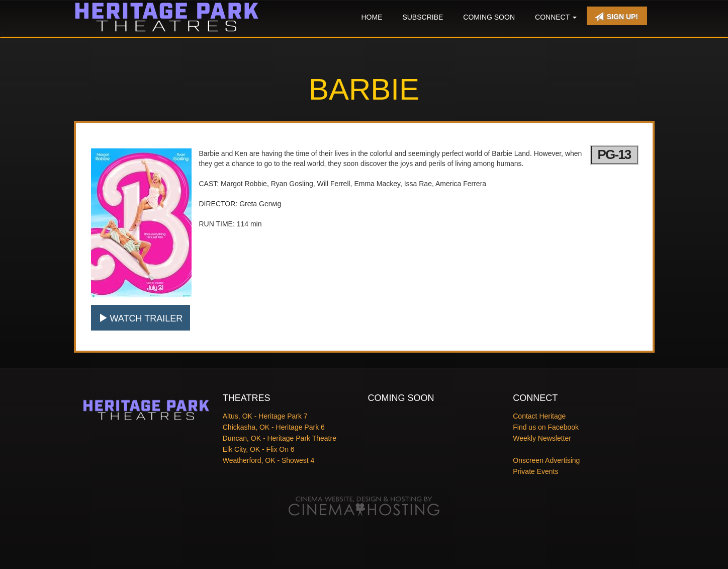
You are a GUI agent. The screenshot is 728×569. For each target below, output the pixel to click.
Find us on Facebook (546, 427)
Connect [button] (556, 17)
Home (372, 17)
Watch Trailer (141, 318)
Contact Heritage (539, 416)
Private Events (535, 471)
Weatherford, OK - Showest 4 (269, 460)
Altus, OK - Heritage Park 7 (265, 416)
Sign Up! (616, 17)
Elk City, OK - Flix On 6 (259, 449)
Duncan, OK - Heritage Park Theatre (280, 438)
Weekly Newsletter (542, 438)
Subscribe (423, 17)
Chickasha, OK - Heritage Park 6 (274, 427)
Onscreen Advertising (546, 460)
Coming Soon (489, 17)
